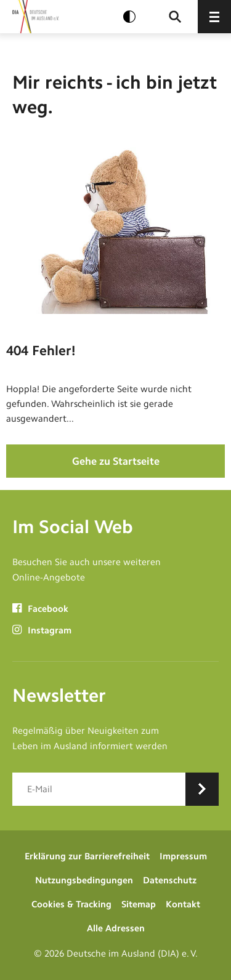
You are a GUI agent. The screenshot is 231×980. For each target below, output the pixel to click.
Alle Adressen (116, 928)
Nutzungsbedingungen (84, 880)
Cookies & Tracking (71, 904)
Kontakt (183, 904)
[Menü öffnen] (214, 17)
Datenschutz (170, 880)
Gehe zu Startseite (116, 461)
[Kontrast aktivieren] (129, 17)
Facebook (40, 609)
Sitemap (139, 904)
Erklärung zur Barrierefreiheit (87, 856)
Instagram (42, 630)
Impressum (183, 856)
